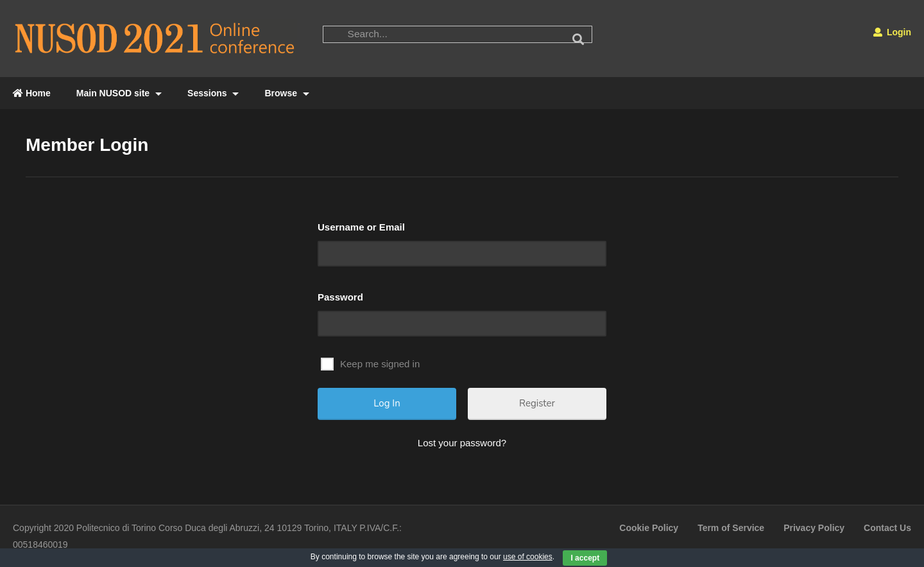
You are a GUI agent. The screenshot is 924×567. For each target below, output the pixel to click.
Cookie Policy (649, 528)
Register (537, 403)
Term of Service (731, 528)
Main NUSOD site (119, 93)
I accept (585, 558)
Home (32, 93)
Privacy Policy (814, 528)
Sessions (213, 93)
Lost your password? (462, 443)
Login (892, 32)
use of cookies (528, 557)
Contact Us (887, 528)
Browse (287, 93)
